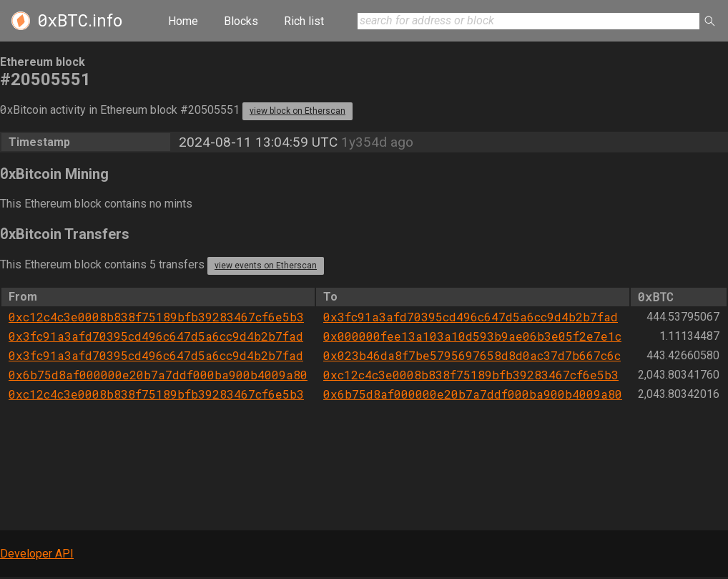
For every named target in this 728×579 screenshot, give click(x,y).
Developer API (37, 554)
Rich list (304, 21)
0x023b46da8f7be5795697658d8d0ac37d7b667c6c (472, 355)
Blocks (241, 21)
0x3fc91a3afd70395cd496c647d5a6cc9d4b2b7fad (471, 317)
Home (183, 21)
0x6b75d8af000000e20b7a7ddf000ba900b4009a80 (158, 375)
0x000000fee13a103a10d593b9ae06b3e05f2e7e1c (472, 336)
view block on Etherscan (297, 111)
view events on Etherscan (266, 266)
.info (80, 21)
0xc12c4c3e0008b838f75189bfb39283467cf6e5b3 (156, 317)
